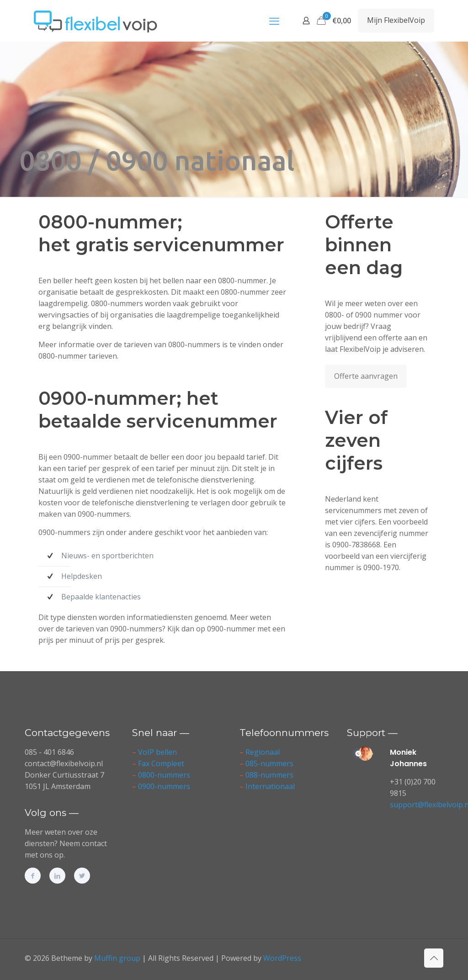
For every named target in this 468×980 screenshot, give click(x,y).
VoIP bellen (157, 752)
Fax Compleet (161, 763)
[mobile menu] (274, 21)
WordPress (282, 958)
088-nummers (269, 775)
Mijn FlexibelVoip (396, 20)
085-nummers (269, 763)
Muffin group (117, 958)
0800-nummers (164, 775)
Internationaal (270, 786)
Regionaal (263, 752)
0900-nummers (164, 786)
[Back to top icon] (434, 958)
